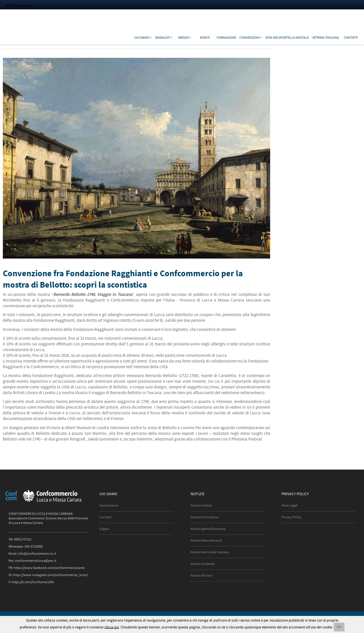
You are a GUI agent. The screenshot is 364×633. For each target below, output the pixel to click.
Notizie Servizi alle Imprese (210, 552)
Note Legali (290, 505)
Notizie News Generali (206, 540)
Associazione (109, 505)
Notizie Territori (202, 575)
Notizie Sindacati (203, 564)
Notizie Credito (201, 505)
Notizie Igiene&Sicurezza (208, 529)
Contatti (351, 38)
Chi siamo (142, 38)
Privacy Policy (291, 517)
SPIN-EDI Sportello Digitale (287, 38)
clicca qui (112, 627)
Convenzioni (250, 38)
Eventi (205, 38)
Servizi (183, 38)
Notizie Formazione (205, 517)
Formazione (226, 38)
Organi (104, 529)
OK (339, 627)
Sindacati (163, 38)
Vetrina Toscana (326, 38)
